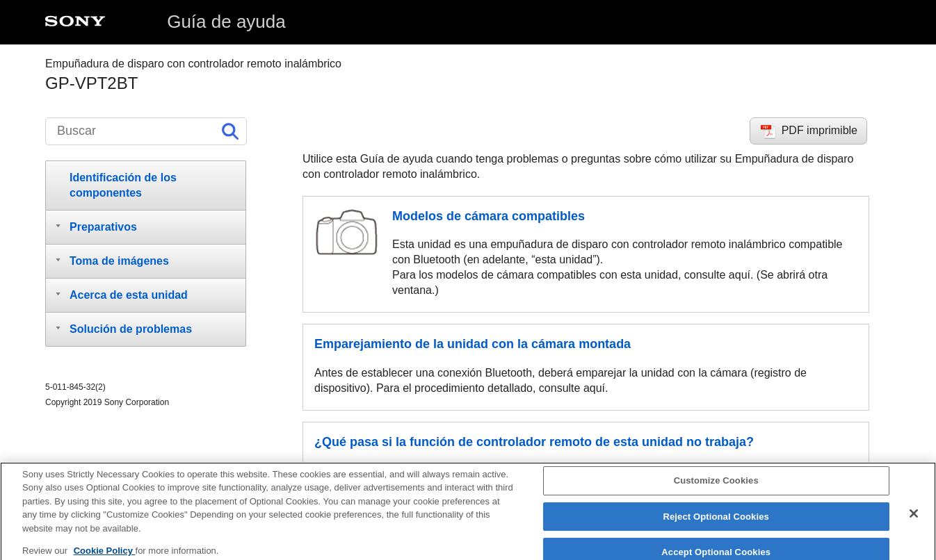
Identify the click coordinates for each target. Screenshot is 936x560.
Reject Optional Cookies (716, 521)
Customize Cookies (716, 485)
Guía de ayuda (226, 22)
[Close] (914, 518)
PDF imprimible (820, 130)
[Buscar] (146, 131)
